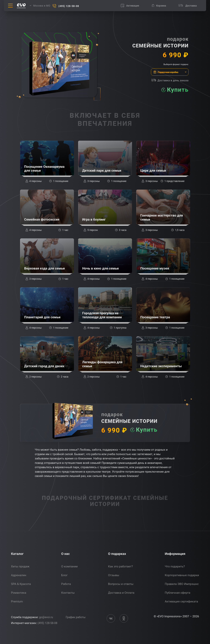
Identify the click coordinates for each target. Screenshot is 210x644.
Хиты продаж (20, 566)
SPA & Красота (21, 584)
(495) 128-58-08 (48, 623)
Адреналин (19, 575)
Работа (66, 584)
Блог (64, 575)
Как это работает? (120, 566)
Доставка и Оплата (121, 593)
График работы (77, 617)
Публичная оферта (177, 593)
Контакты (68, 593)
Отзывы (114, 575)
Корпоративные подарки (182, 575)
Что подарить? (175, 566)
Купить (176, 90)
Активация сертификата (181, 601)
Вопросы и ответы (121, 584)
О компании (69, 566)
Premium (17, 601)
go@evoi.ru (46, 617)
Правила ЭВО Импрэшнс (182, 584)
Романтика (19, 593)
